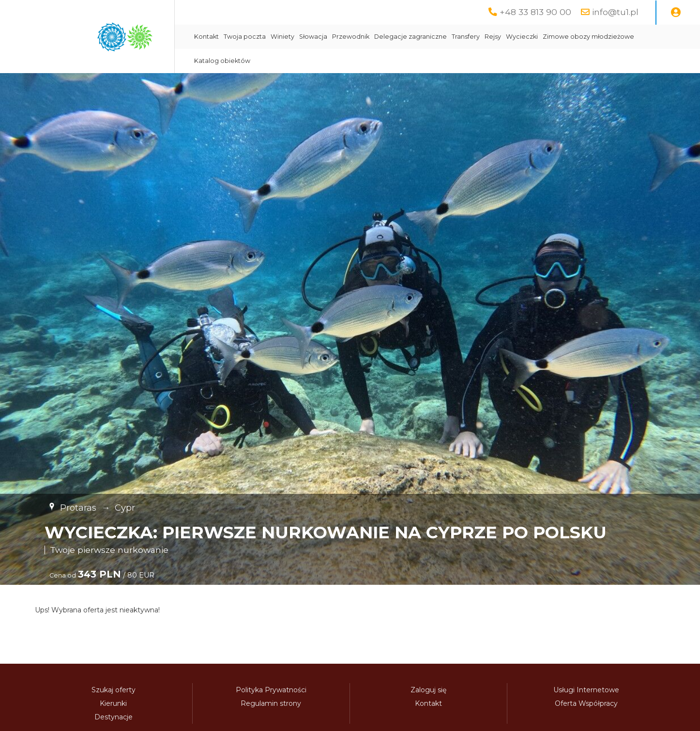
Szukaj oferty (114, 690)
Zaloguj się (428, 690)
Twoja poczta (245, 37)
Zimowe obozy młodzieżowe (588, 37)
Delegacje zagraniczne (411, 37)
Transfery (466, 37)
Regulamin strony (271, 703)
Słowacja (313, 37)
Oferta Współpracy (586, 703)
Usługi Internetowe (586, 690)
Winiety (282, 37)
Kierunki (113, 703)
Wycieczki (522, 37)
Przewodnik (351, 37)
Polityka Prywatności (271, 690)
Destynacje (114, 717)
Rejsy (493, 37)
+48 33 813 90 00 (535, 12)
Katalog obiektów (222, 61)
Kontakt (206, 37)
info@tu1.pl (615, 12)
